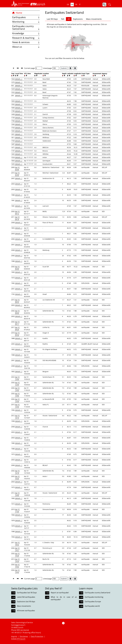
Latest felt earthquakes (26, 597)
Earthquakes (26, 17)
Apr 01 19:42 (17, 566)
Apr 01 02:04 (17, 168)
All (69, 19)
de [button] (68, 5)
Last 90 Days (52, 19)
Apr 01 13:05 (17, 389)
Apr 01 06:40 (17, 268)
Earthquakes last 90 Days (27, 593)
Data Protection (37, 636)
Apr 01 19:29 (17, 555)
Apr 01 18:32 (17, 544)
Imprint (14, 636)
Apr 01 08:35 (17, 301)
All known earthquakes (26, 611)
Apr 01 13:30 (17, 400)
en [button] (72, 5)
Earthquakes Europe (93, 602)
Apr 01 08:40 (17, 312)
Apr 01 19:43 (17, 571)
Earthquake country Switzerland (26, 28)
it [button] (80, 5)
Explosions (78, 19)
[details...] (19, 79)
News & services (26, 42)
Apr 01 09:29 (17, 328)
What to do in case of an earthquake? (64, 598)
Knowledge (26, 33)
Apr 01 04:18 (17, 218)
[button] (20, 4)
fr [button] (76, 5)
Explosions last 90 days (26, 602)
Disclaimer (24, 636)
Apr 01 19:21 (17, 549)
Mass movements (94, 19)
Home (17, 13)
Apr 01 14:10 (17, 417)
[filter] (13, 76)
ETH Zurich (21, 639)
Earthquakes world (92, 606)
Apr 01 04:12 (17, 213)
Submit (64, 68)
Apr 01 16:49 (17, 494)
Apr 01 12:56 (17, 378)
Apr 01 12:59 (17, 384)
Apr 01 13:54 (17, 406)
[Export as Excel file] (70, 68)
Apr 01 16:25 (17, 477)
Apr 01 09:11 (17, 323)
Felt (63, 19)
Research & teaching (26, 38)
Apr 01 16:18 (17, 472)
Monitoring (26, 22)
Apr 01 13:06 (17, 395)
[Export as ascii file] (75, 68)
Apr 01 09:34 (17, 334)
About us (26, 47)
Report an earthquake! (60, 593)
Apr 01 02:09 (17, 174)
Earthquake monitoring (94, 597)
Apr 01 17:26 (17, 510)
